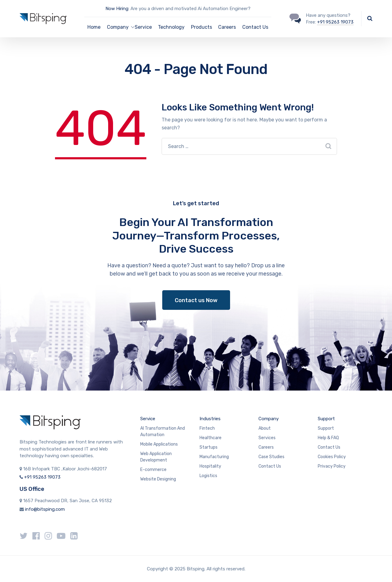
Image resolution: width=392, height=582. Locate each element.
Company (269, 419)
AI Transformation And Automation (163, 432)
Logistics (208, 476)
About (265, 428)
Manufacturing (214, 457)
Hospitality (210, 466)
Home (94, 27)
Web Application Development (156, 457)
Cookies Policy (332, 457)
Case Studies (271, 457)
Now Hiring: (117, 9)
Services (267, 438)
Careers (227, 27)
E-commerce (153, 470)
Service (143, 27)
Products (201, 27)
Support (326, 419)
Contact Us (255, 27)
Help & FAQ (328, 438)
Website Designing (158, 479)
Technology (171, 27)
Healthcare (211, 438)
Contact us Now (196, 300)
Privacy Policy (332, 466)
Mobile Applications (159, 444)
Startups (209, 447)
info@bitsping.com (45, 509)
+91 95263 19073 (335, 22)
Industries (210, 419)
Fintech (207, 428)
